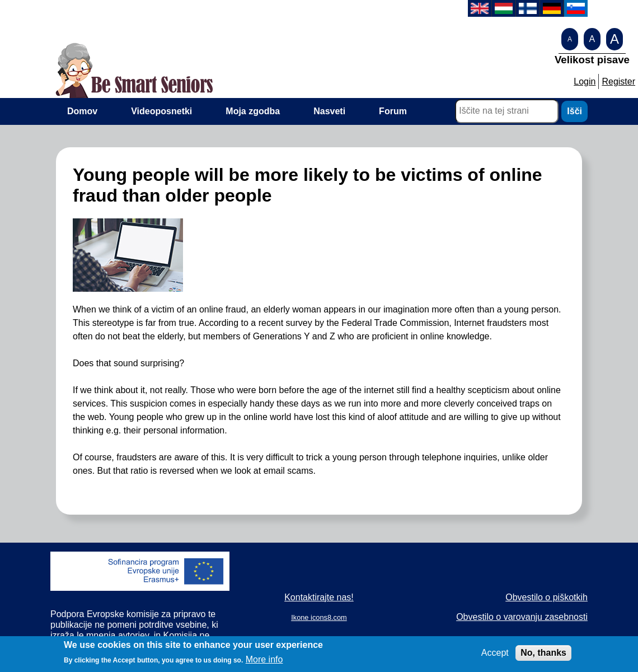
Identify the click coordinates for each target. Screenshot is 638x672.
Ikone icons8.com (319, 617)
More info (264, 663)
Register (618, 81)
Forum (393, 111)
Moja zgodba (253, 111)
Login (585, 81)
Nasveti (329, 111)
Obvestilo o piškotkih (546, 597)
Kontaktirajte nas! (319, 597)
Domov (82, 111)
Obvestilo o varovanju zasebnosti (522, 617)
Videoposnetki (161, 111)
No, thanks (543, 656)
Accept (495, 656)
